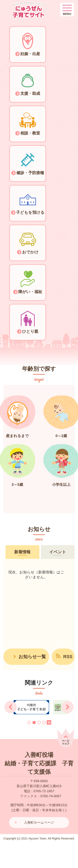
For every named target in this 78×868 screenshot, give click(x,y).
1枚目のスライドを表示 (29, 723)
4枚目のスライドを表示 (44, 723)
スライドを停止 (49, 722)
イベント (58, 552)
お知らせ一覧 (32, 657)
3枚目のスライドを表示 (39, 723)
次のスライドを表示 (67, 707)
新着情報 (22, 552)
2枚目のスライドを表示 (34, 723)
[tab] (22, 552)
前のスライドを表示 (10, 707)
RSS (68, 657)
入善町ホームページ (39, 822)
